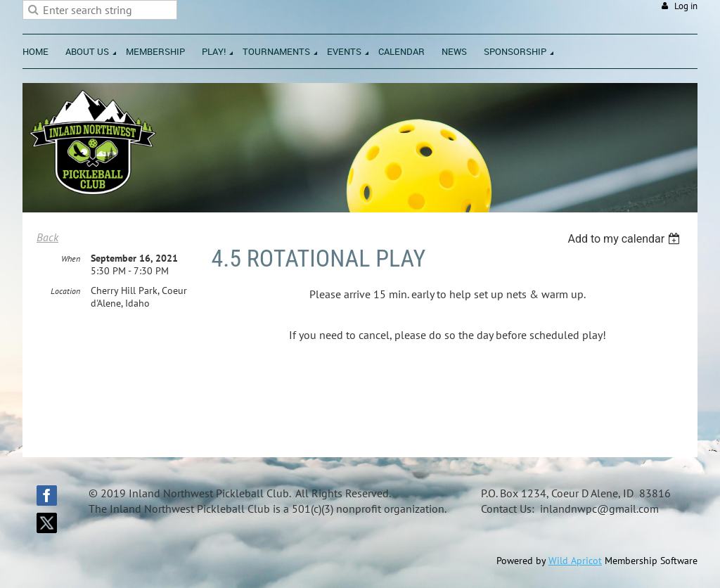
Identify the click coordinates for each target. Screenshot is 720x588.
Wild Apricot (575, 561)
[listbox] (625, 239)
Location (65, 291)
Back (47, 237)
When (71, 258)
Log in (686, 6)
